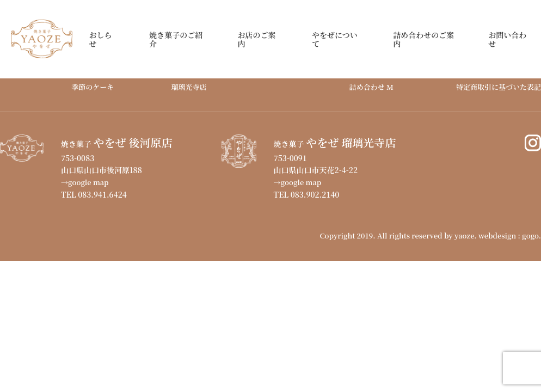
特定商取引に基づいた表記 (499, 87)
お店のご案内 (256, 39)
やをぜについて (335, 39)
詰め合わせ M (371, 87)
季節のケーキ (93, 87)
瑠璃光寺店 (189, 87)
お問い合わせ (507, 39)
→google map (85, 182)
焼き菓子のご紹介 (176, 39)
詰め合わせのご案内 (423, 39)
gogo (530, 235)
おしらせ (100, 39)
